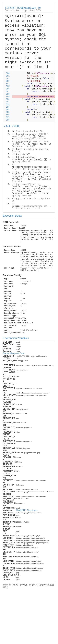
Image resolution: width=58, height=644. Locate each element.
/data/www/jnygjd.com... (37, 206)
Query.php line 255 (35, 139)
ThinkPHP (7, 585)
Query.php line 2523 (24, 146)
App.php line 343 (22, 162)
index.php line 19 (30, 208)
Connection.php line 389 (23, 10)
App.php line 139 (22, 196)
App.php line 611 (41, 169)
